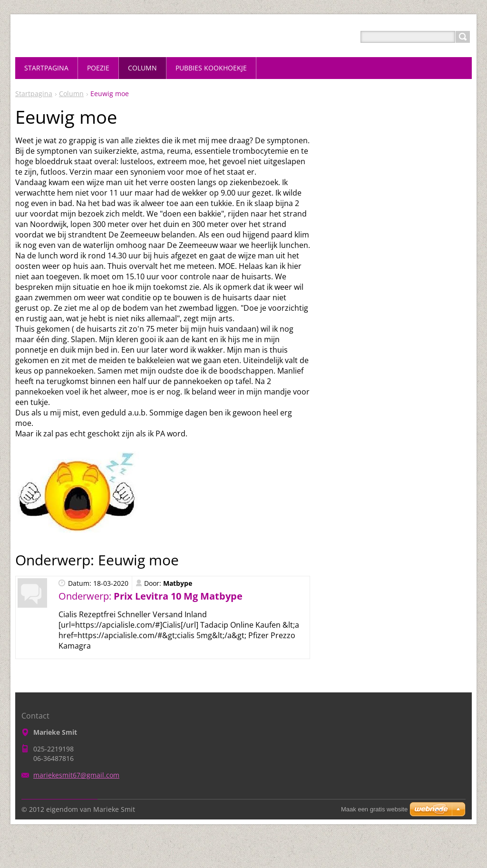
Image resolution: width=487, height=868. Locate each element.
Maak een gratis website (374, 809)
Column (71, 94)
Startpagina (34, 94)
